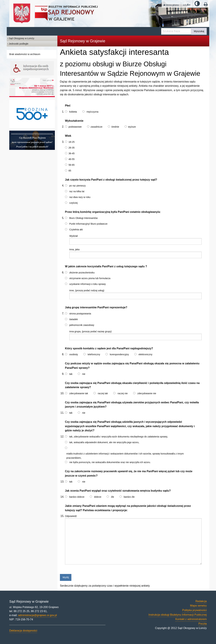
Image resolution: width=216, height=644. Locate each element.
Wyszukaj (199, 31)
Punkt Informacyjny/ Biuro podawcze (88, 224)
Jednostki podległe (19, 44)
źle (113, 497)
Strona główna (171, 5)
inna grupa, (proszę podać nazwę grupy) (91, 331)
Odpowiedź (71, 516)
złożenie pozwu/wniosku (82, 273)
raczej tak (103, 393)
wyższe (132, 127)
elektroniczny (145, 354)
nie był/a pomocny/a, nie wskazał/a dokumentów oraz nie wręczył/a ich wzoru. (110, 462)
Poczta (203, 624)
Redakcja (201, 601)
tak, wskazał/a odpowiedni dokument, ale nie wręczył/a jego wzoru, (104, 442)
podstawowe (75, 127)
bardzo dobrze (77, 497)
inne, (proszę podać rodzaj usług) (87, 290)
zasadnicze (97, 127)
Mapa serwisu (198, 606)
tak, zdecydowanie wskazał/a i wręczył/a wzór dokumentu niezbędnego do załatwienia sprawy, (118, 437)
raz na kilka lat (77, 191)
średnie (115, 127)
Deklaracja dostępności (23, 631)
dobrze (98, 497)
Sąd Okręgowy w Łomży (22, 38)
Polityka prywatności (194, 610)
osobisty (73, 354)
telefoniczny (94, 354)
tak (71, 374)
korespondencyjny (119, 354)
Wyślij (66, 577)
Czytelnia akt (76, 230)
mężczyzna (92, 112)
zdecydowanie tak (79, 393)
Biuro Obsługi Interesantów (83, 218)
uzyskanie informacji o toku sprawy (87, 284)
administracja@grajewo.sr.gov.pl (37, 615)
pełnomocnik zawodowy (82, 325)
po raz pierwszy (77, 186)
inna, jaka (74, 249)
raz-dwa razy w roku (80, 197)
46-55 (72, 159)
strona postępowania (80, 314)
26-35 (72, 148)
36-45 (72, 153)
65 (70, 171)
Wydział (73, 236)
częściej (73, 203)
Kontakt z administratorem (191, 619)
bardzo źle (129, 497)
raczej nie (123, 393)
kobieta (73, 112)
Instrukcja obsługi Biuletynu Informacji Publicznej (178, 615)
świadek (73, 319)
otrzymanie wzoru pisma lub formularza (90, 278)
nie (84, 374)
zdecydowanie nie (147, 393)
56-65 (72, 165)
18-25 (72, 142)
